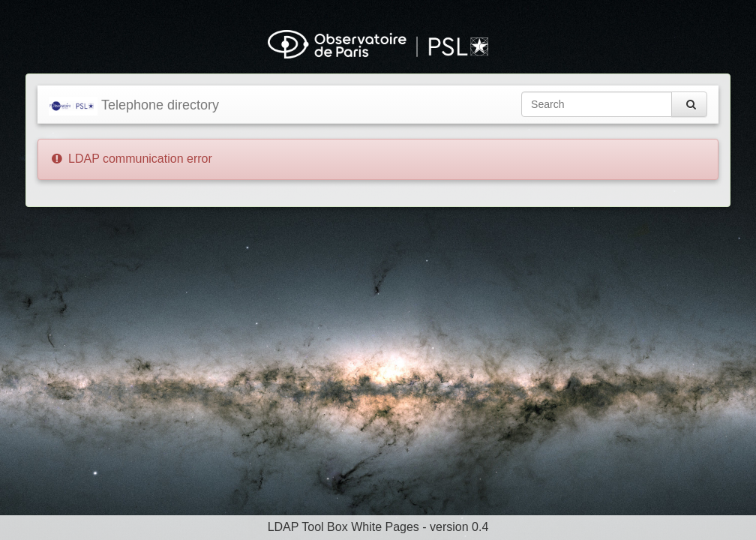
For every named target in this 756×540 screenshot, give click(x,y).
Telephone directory (134, 106)
